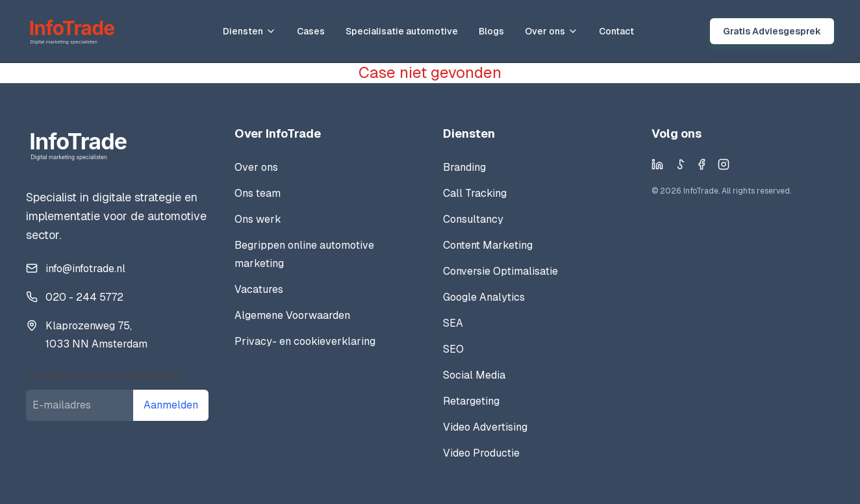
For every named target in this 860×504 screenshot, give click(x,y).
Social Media (474, 375)
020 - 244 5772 (84, 297)
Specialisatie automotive (402, 31)
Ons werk (258, 219)
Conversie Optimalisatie (500, 271)
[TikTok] (679, 164)
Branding (464, 167)
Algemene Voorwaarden (292, 315)
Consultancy (473, 219)
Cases (311, 31)
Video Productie (481, 453)
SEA (453, 323)
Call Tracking (475, 193)
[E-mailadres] (80, 405)
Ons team (258, 193)
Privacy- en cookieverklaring (305, 341)
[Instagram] (724, 164)
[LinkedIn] (657, 164)
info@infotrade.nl (85, 269)
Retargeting (471, 401)
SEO (453, 349)
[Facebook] (702, 164)
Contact (616, 31)
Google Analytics (484, 297)
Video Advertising (485, 427)
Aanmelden (171, 405)
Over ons (551, 31)
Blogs (491, 31)
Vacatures (259, 289)
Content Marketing (488, 245)
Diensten (249, 31)
